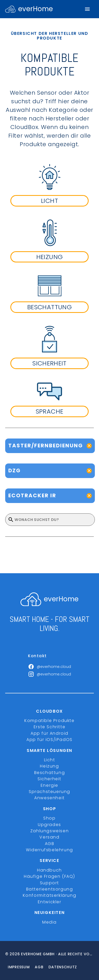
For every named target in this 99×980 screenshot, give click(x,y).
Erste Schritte (50, 727)
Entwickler (50, 902)
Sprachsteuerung (50, 792)
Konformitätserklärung (50, 895)
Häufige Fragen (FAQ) (50, 876)
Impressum (19, 967)
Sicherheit (50, 779)
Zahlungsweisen (50, 831)
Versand (49, 837)
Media (50, 922)
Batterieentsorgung (50, 889)
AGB (50, 844)
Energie (50, 785)
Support (50, 883)
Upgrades (50, 825)
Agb (39, 967)
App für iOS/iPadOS (50, 740)
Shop (49, 818)
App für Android (50, 733)
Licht (50, 760)
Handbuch (50, 870)
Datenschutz (63, 967)
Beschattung (50, 773)
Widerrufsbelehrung (50, 850)
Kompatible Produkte (49, 721)
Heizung (49, 766)
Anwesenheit (50, 798)
